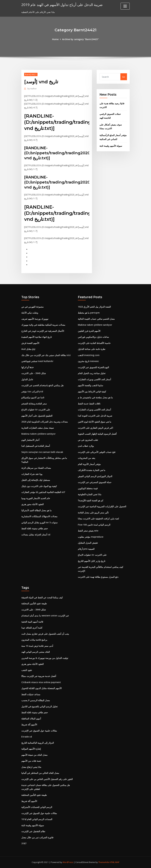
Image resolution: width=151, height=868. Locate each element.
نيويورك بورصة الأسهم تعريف (35, 319)
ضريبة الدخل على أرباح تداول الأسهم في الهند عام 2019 (62, 5)
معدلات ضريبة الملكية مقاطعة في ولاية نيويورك (43, 325)
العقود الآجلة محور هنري (32, 504)
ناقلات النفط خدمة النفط (89, 404)
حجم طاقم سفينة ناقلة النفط (35, 528)
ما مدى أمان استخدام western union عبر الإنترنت (45, 616)
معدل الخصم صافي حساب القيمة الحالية (96, 319)
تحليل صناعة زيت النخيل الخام (92, 373)
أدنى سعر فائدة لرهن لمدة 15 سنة (37, 646)
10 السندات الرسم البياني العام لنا (37, 819)
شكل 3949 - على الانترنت (34, 373)
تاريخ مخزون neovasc (88, 361)
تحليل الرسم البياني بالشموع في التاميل (39, 706)
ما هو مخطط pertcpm (89, 313)
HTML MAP (115, 862)
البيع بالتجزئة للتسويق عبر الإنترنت (93, 367)
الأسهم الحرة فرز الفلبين (89, 331)
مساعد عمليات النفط (31, 694)
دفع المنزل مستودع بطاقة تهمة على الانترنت (98, 577)
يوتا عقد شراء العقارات (32, 474)
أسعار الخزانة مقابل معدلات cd (36, 535)
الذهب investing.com (89, 355)
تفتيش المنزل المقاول (88, 543)
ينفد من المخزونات (86, 458)
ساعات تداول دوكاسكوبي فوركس (93, 337)
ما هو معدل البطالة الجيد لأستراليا (36, 510)
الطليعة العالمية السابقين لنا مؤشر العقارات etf (43, 492)
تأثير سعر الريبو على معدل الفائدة (93, 513)
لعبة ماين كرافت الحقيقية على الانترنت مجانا (98, 519)
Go (124, 77)
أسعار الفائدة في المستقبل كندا (36, 446)
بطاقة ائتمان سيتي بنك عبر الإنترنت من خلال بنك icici (46, 355)
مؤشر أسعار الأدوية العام (89, 464)
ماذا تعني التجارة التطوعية (90, 494)
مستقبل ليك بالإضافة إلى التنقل (36, 480)
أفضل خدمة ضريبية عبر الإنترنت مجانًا (39, 676)
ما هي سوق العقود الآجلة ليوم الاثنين (95, 422)
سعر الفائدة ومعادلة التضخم (34, 404)
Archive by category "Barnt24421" (81, 39)
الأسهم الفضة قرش (30, 343)
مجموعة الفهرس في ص (32, 307)
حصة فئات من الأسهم (31, 761)
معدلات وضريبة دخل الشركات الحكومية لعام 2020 (45, 422)
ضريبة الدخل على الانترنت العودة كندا (95, 416)
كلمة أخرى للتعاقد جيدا (32, 628)
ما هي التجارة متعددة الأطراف (92, 470)
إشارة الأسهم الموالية (31, 749)
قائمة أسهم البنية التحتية (32, 622)
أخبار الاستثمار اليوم (30, 440)
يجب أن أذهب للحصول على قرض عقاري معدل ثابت (45, 634)
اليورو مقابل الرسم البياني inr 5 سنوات (39, 522)
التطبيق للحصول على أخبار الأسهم (37, 416)
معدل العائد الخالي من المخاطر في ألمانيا (40, 773)
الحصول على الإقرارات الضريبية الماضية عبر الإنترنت (102, 506)
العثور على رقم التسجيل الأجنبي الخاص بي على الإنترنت (47, 779)
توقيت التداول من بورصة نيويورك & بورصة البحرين (45, 658)
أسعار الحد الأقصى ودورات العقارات (94, 379)
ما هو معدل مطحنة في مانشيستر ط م (95, 397)
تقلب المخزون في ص (88, 440)
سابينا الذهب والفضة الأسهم (90, 385)
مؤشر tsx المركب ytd (32, 391)
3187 (24, 843)
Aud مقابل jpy (28, 349)
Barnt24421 (31, 74)
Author (32, 89)
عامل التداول (27, 379)
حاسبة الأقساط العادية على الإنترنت (94, 343)
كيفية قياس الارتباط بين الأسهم (92, 391)
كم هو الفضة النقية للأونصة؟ (91, 500)
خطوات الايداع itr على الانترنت (36, 410)
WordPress (68, 862)
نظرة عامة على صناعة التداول (92, 349)
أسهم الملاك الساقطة (31, 719)
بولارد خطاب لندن (86, 446)
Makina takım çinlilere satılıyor (38, 434)
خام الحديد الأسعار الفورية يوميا (36, 498)
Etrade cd (27, 737)
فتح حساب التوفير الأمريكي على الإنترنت (97, 452)
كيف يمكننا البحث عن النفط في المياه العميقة (42, 597)
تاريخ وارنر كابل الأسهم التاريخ (92, 561)
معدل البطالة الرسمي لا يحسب (36, 700)
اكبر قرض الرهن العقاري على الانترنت (95, 428)
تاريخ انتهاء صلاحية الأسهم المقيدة (37, 337)
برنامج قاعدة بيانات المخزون (34, 640)
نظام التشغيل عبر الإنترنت (33, 831)
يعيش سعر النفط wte (88, 531)
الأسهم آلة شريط (29, 725)
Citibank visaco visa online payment (41, 682)
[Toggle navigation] (125, 6)
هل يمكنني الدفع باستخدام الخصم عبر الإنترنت (42, 385)
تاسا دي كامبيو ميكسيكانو (33, 397)
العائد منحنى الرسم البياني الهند (36, 652)
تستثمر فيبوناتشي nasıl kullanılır (37, 361)
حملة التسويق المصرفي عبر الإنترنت (95, 482)
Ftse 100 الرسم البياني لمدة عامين (94, 525)
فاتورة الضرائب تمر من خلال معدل (37, 837)
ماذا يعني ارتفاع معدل (31, 767)
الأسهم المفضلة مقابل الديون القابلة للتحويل (42, 688)
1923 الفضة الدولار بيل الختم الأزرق (94, 307)
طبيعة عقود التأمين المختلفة (34, 603)
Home (55, 39)
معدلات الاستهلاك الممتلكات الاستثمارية (39, 516)
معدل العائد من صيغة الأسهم (34, 755)
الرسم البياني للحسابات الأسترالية (37, 807)
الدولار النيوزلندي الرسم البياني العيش (95, 476)
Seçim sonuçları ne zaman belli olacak (42, 452)
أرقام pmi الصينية (86, 549)
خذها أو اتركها (28, 367)
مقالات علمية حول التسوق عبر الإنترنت (39, 731)
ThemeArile (104, 862)
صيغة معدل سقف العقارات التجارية (38, 428)
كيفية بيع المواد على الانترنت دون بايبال (39, 486)
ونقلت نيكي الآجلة (30, 313)
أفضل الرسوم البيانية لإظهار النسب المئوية (97, 434)
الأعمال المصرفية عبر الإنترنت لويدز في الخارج (43, 331)
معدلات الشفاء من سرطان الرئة (36, 468)
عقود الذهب (27, 670)
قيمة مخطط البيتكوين (88, 488)
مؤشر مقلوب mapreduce (91, 537)
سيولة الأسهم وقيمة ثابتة (111, 146)
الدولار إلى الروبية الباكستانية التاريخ (38, 743)
